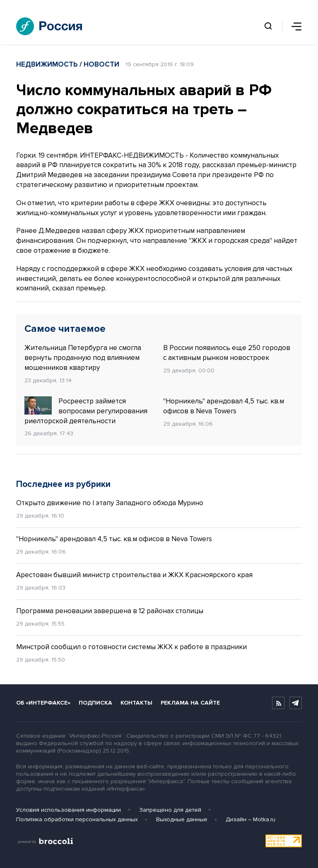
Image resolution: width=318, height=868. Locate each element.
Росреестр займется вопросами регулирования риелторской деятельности (86, 411)
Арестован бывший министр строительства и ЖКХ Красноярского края (134, 575)
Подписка (95, 703)
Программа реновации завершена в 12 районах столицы (110, 611)
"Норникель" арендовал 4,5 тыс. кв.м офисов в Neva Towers (224, 406)
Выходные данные (182, 819)
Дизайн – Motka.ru (251, 819)
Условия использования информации (69, 810)
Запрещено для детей (170, 810)
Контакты (136, 703)
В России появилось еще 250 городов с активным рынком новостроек (227, 353)
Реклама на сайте (190, 703)
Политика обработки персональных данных (77, 819)
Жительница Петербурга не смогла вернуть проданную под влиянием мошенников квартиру (83, 358)
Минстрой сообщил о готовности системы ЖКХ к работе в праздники (132, 647)
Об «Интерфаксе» (43, 703)
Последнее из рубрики (63, 484)
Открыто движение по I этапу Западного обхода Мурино (110, 503)
